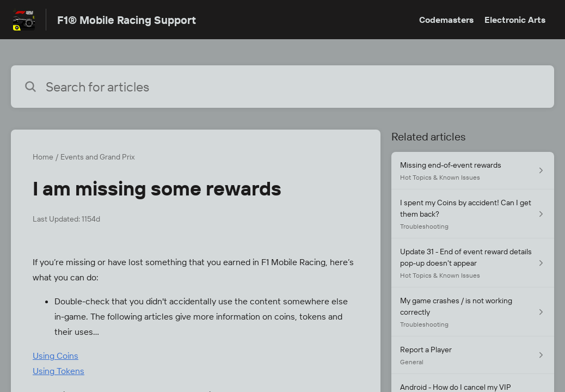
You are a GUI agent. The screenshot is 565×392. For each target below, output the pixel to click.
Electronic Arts (515, 20)
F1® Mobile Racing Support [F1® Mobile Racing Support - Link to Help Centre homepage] (127, 20)
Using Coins (56, 356)
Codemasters (446, 20)
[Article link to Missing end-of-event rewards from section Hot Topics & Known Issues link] (473, 171)
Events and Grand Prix (97, 157)
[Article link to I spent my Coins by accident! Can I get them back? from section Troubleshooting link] (473, 214)
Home (43, 157)
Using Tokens (59, 371)
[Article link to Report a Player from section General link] (473, 355)
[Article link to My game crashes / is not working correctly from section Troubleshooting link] (473, 312)
